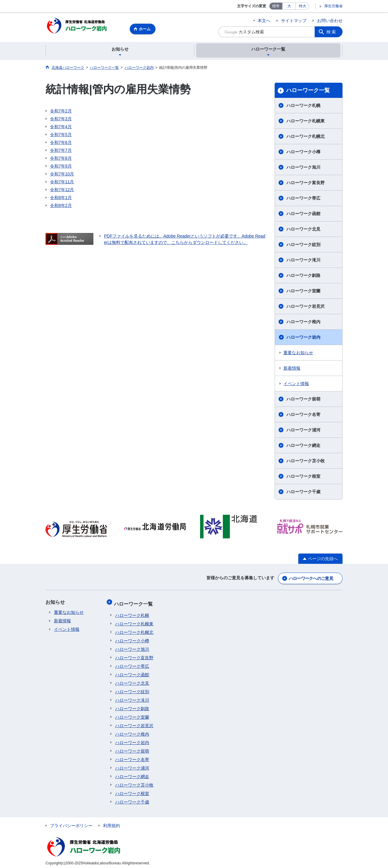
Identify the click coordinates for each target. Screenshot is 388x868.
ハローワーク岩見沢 (306, 307)
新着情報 (292, 369)
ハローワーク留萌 (303, 400)
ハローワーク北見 (303, 230)
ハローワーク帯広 (303, 199)
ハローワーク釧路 (303, 276)
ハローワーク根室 (303, 477)
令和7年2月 (61, 112)
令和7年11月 (62, 183)
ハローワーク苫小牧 (306, 462)
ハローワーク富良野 (306, 184)
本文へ (264, 21)
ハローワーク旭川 (303, 168)
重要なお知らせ (298, 354)
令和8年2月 (61, 206)
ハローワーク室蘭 (303, 292)
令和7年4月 (61, 128)
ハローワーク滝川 (303, 261)
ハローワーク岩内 (303, 338)
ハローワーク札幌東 (306, 122)
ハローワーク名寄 (303, 415)
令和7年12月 (62, 191)
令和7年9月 (61, 167)
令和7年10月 (62, 175)
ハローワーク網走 (303, 446)
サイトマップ (294, 21)
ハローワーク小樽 (303, 153)
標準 (276, 6)
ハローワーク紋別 (303, 245)
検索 (332, 32)
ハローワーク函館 (303, 215)
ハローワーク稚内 (303, 323)
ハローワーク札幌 (303, 106)
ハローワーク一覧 (308, 91)
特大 (303, 6)
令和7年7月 (61, 151)
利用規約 (112, 823)
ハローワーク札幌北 (306, 137)
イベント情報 (296, 384)
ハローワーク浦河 (303, 431)
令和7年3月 (61, 120)
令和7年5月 (61, 135)
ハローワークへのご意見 (311, 578)
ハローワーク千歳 (303, 493)
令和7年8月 (61, 159)
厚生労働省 (333, 6)
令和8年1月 (61, 198)
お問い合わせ (330, 21)
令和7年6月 (61, 143)
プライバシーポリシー (71, 823)
